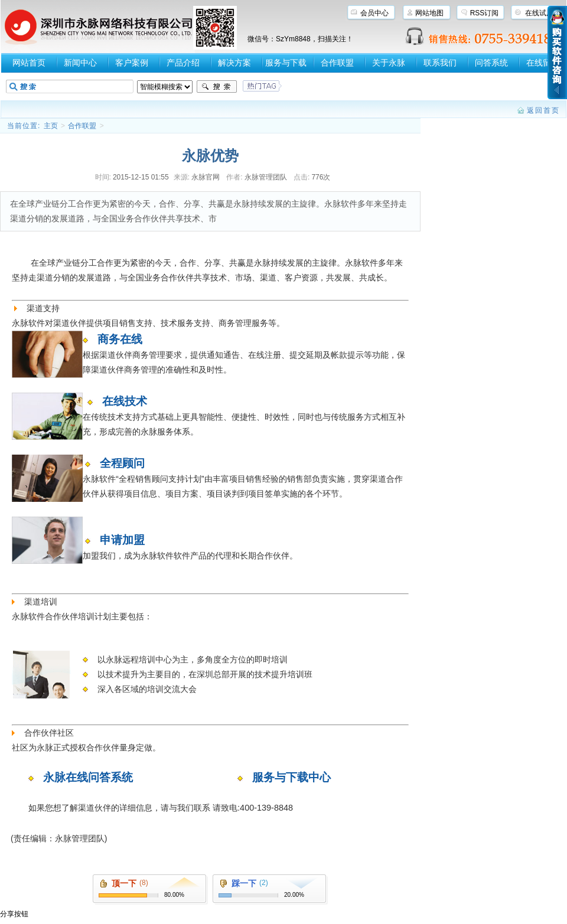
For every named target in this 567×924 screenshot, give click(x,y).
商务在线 (120, 339)
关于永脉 (389, 63)
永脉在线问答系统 (88, 777)
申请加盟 (122, 540)
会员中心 (374, 13)
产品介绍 (183, 63)
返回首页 (543, 110)
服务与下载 (286, 63)
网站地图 (429, 13)
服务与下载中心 (291, 777)
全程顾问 (122, 463)
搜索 (217, 87)
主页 (51, 126)
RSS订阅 (485, 13)
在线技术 (125, 401)
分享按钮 (14, 914)
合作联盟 (337, 63)
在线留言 (543, 63)
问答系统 (491, 63)
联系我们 (440, 63)
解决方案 (234, 63)
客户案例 (132, 63)
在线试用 (539, 13)
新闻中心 (80, 63)
